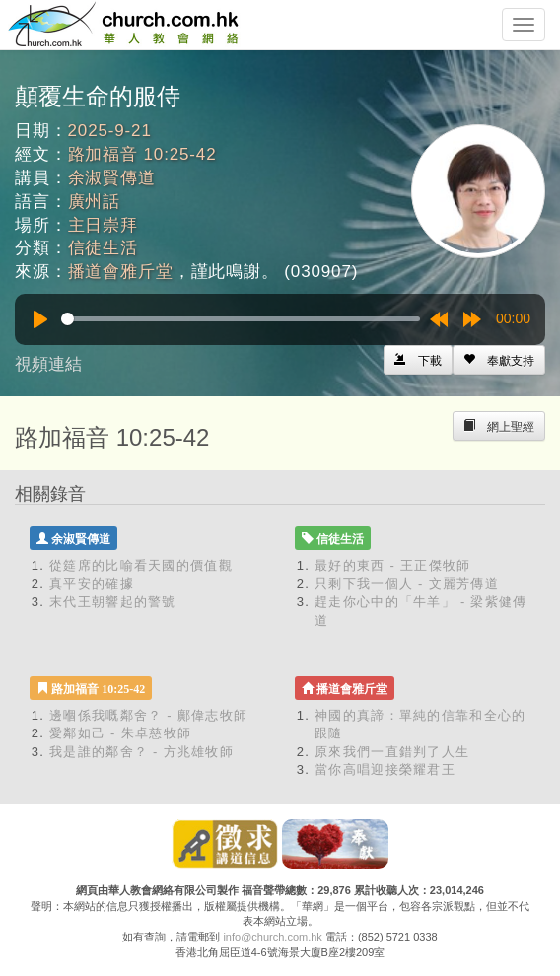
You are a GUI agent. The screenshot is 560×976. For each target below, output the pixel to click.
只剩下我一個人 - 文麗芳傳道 (407, 583)
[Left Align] (499, 360)
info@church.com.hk (272, 937)
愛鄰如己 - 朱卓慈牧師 (120, 733)
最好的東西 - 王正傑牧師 (392, 565)
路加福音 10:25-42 (142, 154)
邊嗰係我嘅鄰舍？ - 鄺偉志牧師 (148, 715)
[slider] (241, 319)
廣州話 (95, 202)
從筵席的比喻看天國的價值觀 (141, 565)
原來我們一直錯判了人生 (392, 752)
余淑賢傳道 (112, 178)
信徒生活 (103, 248)
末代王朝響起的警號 (113, 602)
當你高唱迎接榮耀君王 (385, 769)
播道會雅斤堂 (121, 272)
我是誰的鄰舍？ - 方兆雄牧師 (141, 752)
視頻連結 (48, 364)
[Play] (40, 319)
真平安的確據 (92, 583)
